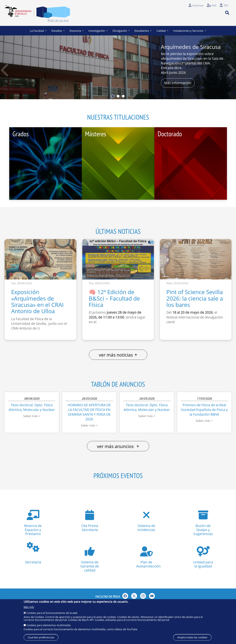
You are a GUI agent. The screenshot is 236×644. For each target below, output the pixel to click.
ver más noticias (118, 355)
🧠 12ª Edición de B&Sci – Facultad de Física (114, 298)
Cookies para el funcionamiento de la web (52, 613)
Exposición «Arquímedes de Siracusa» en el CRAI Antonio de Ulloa (37, 301)
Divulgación (121, 31)
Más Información (178, 83)
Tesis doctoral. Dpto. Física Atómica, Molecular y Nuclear (32, 407)
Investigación (98, 31)
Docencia (77, 31)
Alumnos (198, 5)
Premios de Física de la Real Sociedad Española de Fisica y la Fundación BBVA (204, 410)
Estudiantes (143, 31)
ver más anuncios (118, 446)
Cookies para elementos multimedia (49, 625)
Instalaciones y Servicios (190, 31)
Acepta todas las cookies (192, 637)
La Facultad (38, 31)
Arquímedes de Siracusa (191, 47)
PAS (214, 5)
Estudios (58, 31)
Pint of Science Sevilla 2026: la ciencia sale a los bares (195, 298)
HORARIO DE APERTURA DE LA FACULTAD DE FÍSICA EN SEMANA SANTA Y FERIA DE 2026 (89, 412)
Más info (29, 607)
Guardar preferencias (41, 637)
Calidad (162, 31)
